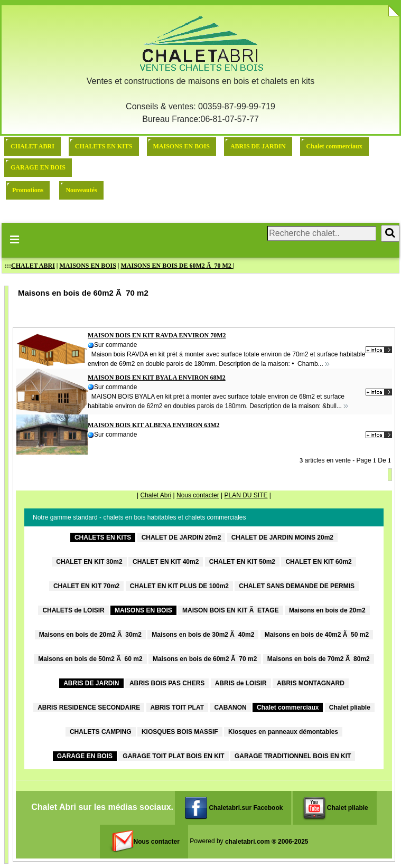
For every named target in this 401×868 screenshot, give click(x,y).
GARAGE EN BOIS (38, 167)
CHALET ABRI (32, 146)
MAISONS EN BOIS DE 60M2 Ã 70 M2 (177, 266)
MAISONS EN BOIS (181, 146)
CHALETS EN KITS (104, 146)
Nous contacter (198, 495)
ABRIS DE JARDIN (258, 146)
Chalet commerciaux (334, 146)
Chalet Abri (156, 495)
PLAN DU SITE (246, 495)
